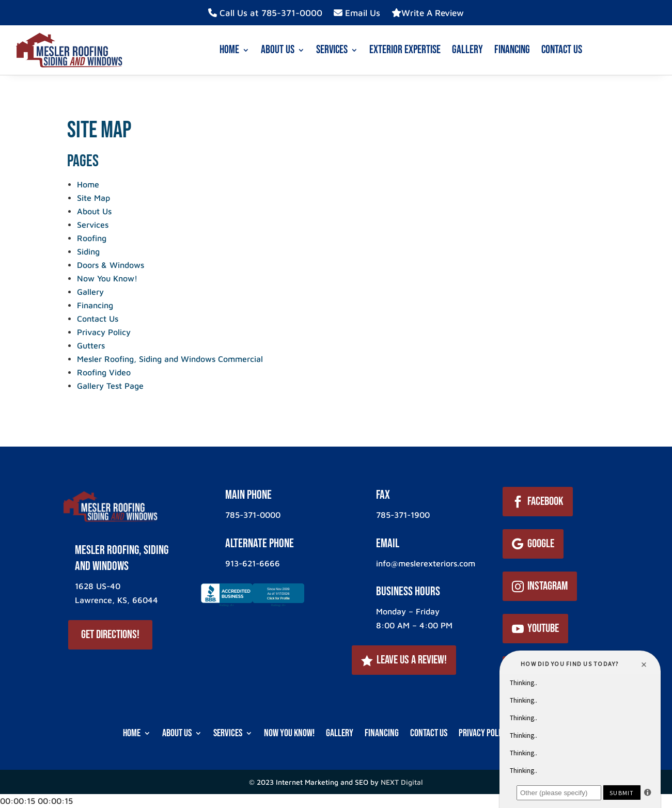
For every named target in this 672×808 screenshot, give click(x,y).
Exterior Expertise (405, 50)
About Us (278, 50)
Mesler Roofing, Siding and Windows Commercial (170, 359)
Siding (88, 251)
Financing (512, 50)
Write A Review (428, 13)
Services (332, 50)
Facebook (545, 501)
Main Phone (248, 495)
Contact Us (562, 50)
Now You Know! (107, 278)
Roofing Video (104, 372)
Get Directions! (110, 635)
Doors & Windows (111, 265)
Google (541, 544)
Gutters (91, 345)
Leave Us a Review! (412, 660)
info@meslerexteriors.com (426, 563)
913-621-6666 (253, 563)
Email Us (357, 13)
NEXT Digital (402, 782)
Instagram (548, 586)
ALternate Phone (260, 543)
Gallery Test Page (110, 386)
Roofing (92, 238)
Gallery (467, 50)
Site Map (93, 198)
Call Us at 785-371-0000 (265, 13)
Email (388, 543)
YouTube (543, 628)
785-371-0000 (253, 515)
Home (229, 50)
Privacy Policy (104, 332)
